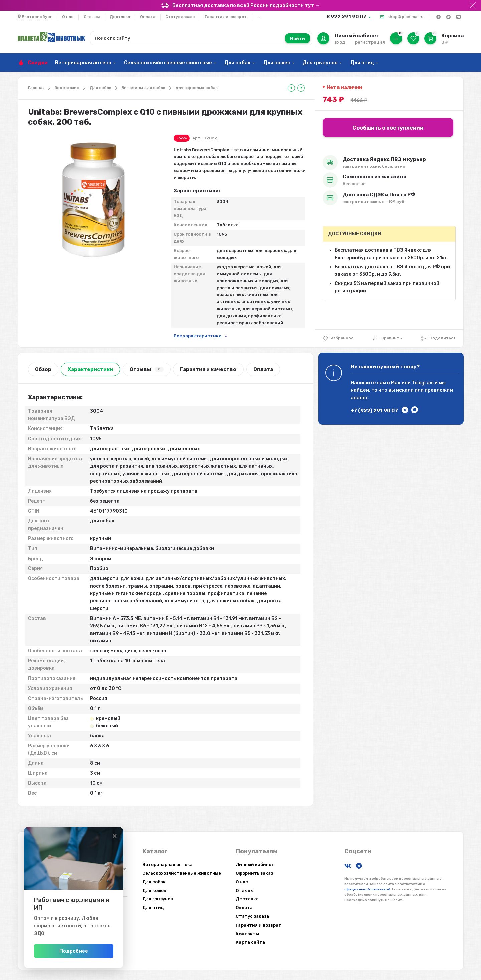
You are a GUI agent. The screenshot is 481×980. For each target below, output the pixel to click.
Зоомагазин (67, 88)
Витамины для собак (143, 88)
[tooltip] (291, 88)
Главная (36, 88)
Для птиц (362, 63)
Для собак (237, 63)
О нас (68, 17)
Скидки (38, 63)
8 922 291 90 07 (346, 17)
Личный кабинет (255, 865)
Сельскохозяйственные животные (168, 63)
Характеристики (90, 369)
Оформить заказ (254, 873)
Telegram (423, 383)
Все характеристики (198, 336)
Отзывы (92, 17)
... (258, 17)
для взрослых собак (197, 88)
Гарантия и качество (208, 369)
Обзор (43, 369)
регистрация (370, 42)
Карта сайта (250, 942)
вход (340, 42)
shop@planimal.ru (406, 17)
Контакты (247, 934)
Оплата (148, 17)
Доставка (120, 17)
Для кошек (277, 63)
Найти (297, 39)
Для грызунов (320, 63)
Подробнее (91, 951)
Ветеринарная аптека (83, 63)
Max (396, 383)
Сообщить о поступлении (388, 128)
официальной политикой (367, 889)
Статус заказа (180, 17)
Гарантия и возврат (226, 17)
